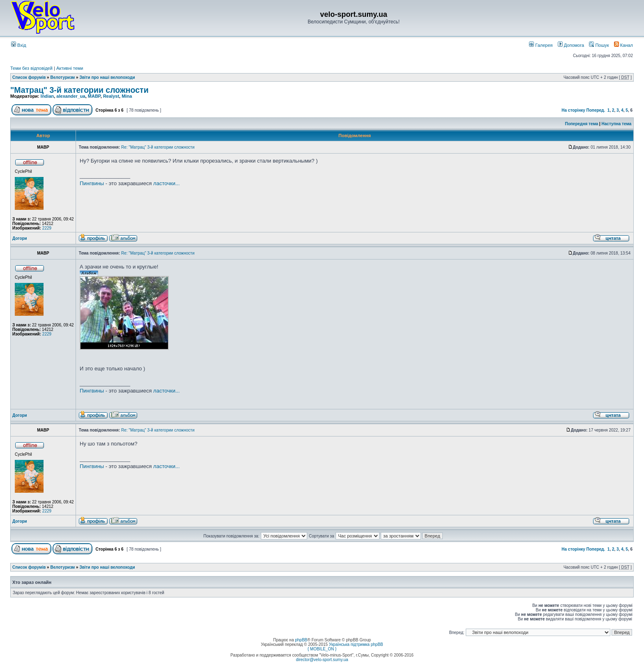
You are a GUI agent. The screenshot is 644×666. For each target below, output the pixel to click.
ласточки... (167, 183)
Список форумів (29, 77)
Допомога (571, 45)
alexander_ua (71, 96)
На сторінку (573, 110)
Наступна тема (617, 124)
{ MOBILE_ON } (322, 649)
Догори (20, 238)
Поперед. (596, 110)
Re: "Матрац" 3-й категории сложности (158, 147)
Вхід (19, 45)
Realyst (111, 96)
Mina (127, 96)
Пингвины (92, 183)
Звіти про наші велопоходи (107, 77)
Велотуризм (62, 77)
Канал (623, 45)
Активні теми (70, 68)
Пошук (599, 45)
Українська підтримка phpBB (356, 644)
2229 (47, 228)
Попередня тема (581, 124)
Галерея (541, 45)
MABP (94, 96)
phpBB (301, 640)
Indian (47, 96)
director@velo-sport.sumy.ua (322, 660)
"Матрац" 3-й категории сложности (79, 90)
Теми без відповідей (31, 68)
